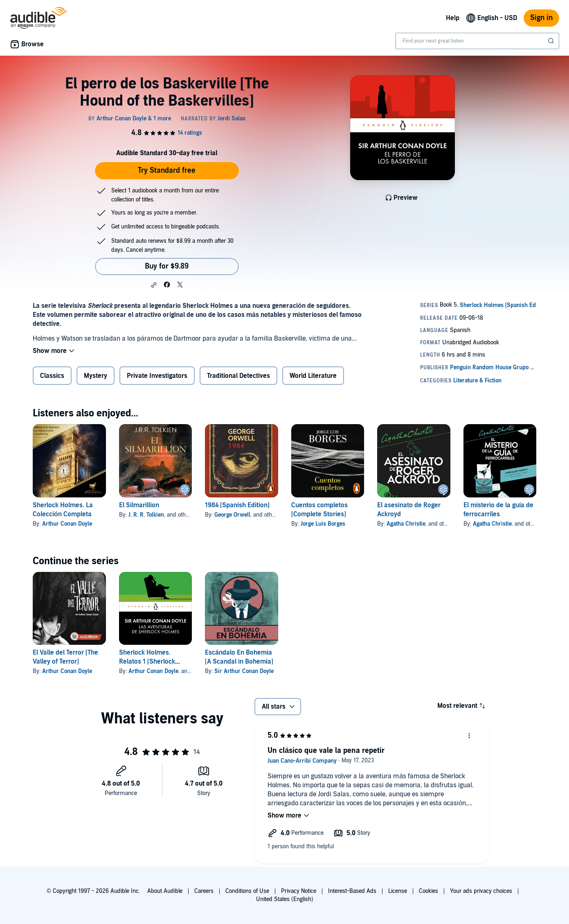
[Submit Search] (552, 41)
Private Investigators (157, 376)
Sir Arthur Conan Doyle (244, 671)
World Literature (313, 376)
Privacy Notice (299, 891)
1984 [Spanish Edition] (237, 505)
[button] (154, 285)
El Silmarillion (139, 505)
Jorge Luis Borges (323, 524)
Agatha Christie (406, 524)
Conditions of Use (247, 891)
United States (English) (285, 899)
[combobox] (477, 41)
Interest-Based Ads (352, 891)
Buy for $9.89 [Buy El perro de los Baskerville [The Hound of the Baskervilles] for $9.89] (167, 266)
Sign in (541, 18)
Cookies (428, 891)
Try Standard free (167, 171)
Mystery (96, 376)
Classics (52, 376)
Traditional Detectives (238, 376)
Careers (204, 891)
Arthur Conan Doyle (67, 524)
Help (453, 18)
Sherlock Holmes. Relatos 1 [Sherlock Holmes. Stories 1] (147, 662)
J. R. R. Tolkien (146, 515)
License (398, 891)
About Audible (165, 891)
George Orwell (232, 515)
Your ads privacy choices (481, 891)
